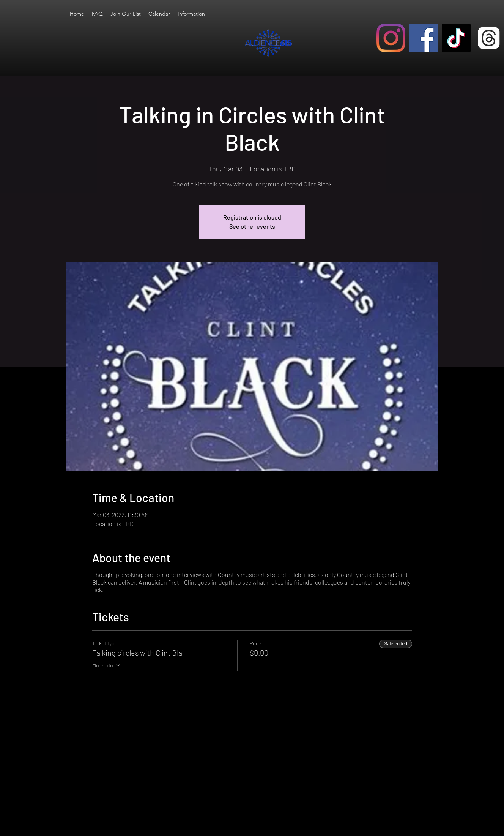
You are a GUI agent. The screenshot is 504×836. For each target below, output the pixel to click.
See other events (252, 226)
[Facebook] (424, 38)
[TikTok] (456, 38)
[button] (191, 14)
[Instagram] (391, 38)
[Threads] (489, 38)
